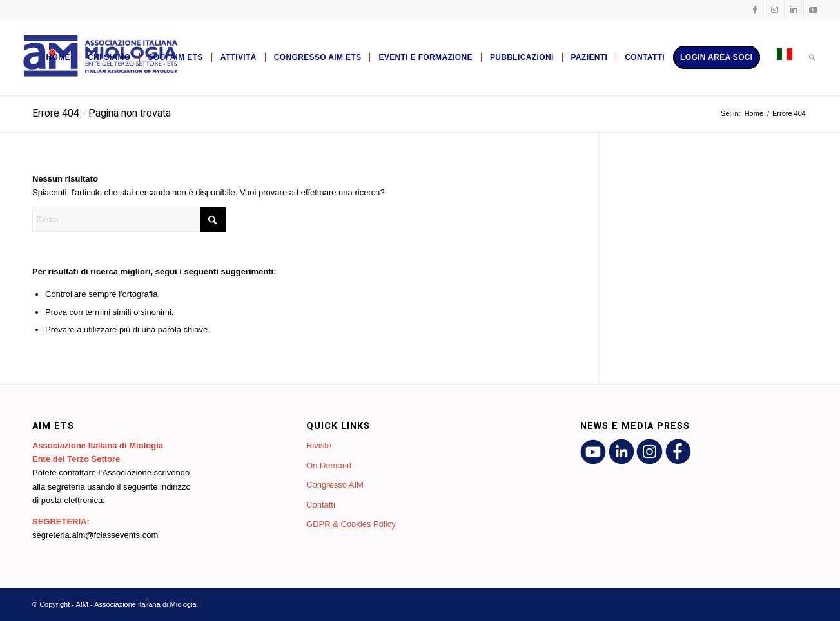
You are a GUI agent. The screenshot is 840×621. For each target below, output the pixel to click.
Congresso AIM (335, 485)
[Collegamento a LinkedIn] (794, 10)
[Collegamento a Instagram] (775, 10)
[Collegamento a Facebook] (755, 10)
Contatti (321, 505)
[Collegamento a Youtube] (814, 10)
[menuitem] (58, 57)
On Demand (329, 465)
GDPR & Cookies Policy (351, 524)
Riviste (319, 445)
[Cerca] (812, 57)
